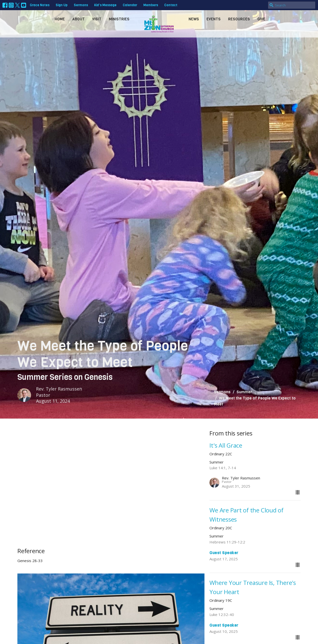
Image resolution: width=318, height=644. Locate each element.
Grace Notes (40, 5)
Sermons (81, 5)
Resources (239, 19)
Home (60, 19)
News (194, 19)
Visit (97, 19)
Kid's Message (105, 5)
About (79, 19)
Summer (244, 392)
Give (261, 19)
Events (214, 19)
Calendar (130, 5)
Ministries (119, 19)
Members (151, 5)
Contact (171, 5)
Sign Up (62, 5)
